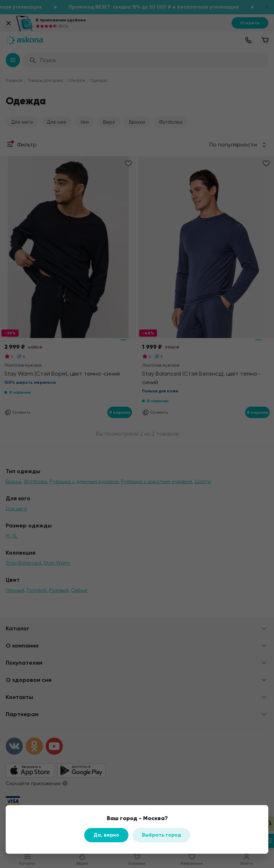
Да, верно (106, 835)
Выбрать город (161, 835)
